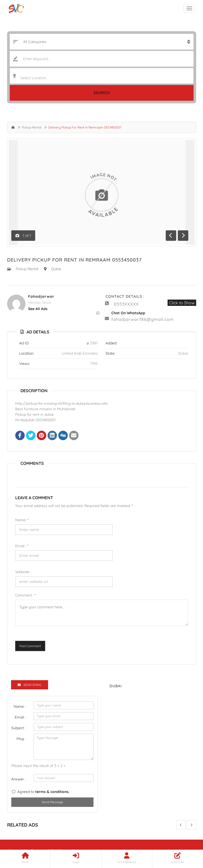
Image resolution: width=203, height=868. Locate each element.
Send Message (52, 802)
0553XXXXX (126, 304)
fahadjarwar (41, 296)
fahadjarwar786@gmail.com (143, 319)
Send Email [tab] (30, 685)
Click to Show (182, 303)
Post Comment (30, 646)
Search (102, 93)
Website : (23, 572)
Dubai (56, 269)
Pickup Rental (32, 127)
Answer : (19, 779)
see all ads (38, 309)
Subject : (19, 728)
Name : (20, 706)
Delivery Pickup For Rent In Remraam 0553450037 (74, 260)
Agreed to (43, 792)
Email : (22, 546)
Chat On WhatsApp (128, 313)
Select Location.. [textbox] (34, 78)
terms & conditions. (52, 792)
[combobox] (102, 76)
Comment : (26, 595)
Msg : (21, 739)
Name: (22, 520)
